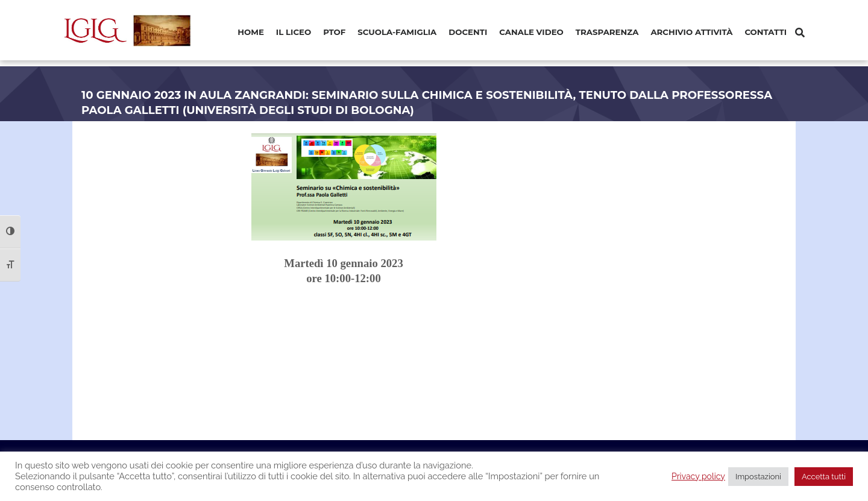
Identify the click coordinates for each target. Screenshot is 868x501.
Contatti (766, 32)
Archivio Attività (691, 32)
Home (251, 32)
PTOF (334, 32)
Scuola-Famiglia (397, 32)
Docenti (468, 32)
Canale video (531, 32)
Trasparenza (607, 32)
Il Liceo (294, 32)
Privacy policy (698, 476)
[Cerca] (800, 33)
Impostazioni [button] (758, 477)
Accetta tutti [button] (824, 477)
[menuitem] (251, 33)
